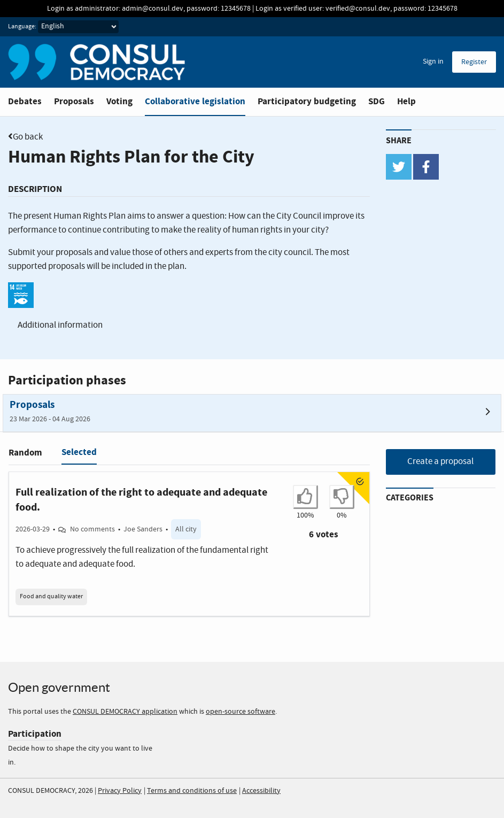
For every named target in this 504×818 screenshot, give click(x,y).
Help (406, 101)
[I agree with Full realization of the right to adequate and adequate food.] (305, 497)
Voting (119, 101)
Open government (59, 687)
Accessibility (261, 791)
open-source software (241, 712)
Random (25, 453)
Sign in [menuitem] (433, 61)
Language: (22, 27)
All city (186, 529)
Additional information (60, 325)
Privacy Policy (120, 791)
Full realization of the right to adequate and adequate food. (141, 500)
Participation (35, 734)
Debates (25, 101)
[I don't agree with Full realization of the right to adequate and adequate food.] (342, 497)
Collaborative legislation (195, 101)
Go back (28, 137)
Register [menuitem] (474, 62)
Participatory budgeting (307, 101)
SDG (377, 101)
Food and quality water (51, 597)
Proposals (74, 101)
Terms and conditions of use (192, 791)
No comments (92, 529)
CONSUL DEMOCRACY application (125, 712)
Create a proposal (440, 462)
